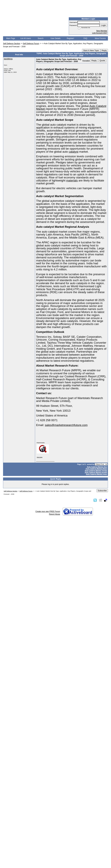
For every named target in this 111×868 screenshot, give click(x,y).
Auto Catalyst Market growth (96, 472)
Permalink (86, 61)
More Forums (100, 38)
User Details (55, 38)
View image (40, 457)
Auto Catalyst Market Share (96, 469)
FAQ (85, 38)
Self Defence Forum (31, 44)
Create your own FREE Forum (48, 511)
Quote (102, 60)
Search (41, 38)
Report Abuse (55, 514)
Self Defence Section (12, 44)
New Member (102, 31)
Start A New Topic (91, 50)
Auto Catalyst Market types (96, 474)
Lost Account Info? (100, 33)
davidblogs (8, 59)
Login (103, 25)
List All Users (26, 38)
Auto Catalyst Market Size (97, 467)
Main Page (11, 38)
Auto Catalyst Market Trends (96, 470)
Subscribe (102, 491)
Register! (70, 38)
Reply (104, 50)
